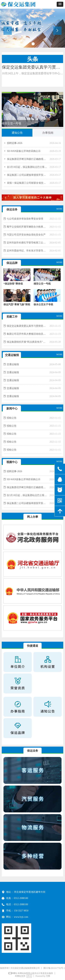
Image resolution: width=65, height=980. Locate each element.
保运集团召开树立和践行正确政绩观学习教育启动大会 (27, 159)
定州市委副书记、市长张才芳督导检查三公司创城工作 (27, 251)
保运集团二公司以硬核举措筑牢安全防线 (27, 175)
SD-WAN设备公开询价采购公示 (24, 151)
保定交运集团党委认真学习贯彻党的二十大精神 (27, 326)
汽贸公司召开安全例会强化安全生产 (26, 235)
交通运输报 (13, 364)
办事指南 (48, 133)
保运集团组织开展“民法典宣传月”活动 (27, 342)
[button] (60, 4)
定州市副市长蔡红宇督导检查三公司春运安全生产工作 (27, 243)
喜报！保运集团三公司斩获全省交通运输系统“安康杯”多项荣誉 (27, 183)
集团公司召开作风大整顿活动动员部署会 (27, 334)
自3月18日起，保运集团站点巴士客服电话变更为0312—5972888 (27, 167)
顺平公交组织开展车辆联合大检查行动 (27, 227)
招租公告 (12, 418)
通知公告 (17, 133)
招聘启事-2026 (15, 143)
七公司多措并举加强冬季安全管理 (25, 219)
